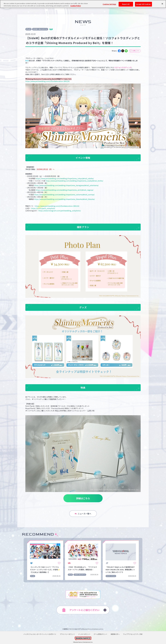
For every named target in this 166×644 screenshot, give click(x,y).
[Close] (162, 4)
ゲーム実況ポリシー (100, 634)
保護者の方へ (115, 634)
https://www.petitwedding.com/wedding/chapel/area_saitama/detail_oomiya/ (64, 195)
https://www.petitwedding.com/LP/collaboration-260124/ (47, 81)
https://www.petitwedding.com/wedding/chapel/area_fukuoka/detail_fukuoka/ (65, 199)
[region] (83, 4)
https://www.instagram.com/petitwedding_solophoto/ (60, 211)
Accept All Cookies (143, 4)
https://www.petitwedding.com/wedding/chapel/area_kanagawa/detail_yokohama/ (67, 185)
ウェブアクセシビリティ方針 (133, 634)
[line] (126, 51)
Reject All (126, 4)
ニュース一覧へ (83, 514)
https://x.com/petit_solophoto (43, 208)
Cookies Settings (109, 4)
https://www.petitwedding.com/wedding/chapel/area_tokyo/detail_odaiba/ (65, 178)
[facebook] (119, 51)
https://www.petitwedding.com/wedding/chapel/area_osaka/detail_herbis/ (74, 181)
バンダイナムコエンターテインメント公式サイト (40, 634)
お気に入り (136, 51)
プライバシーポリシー (67, 634)
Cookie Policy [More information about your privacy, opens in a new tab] (76, 6)
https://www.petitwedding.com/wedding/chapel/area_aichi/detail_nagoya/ (65, 190)
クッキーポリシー (84, 634)
